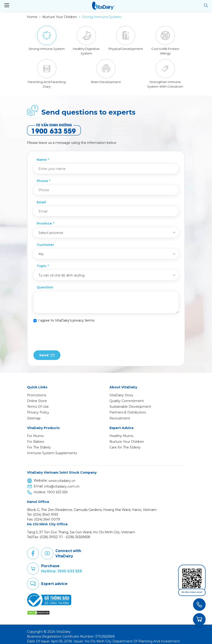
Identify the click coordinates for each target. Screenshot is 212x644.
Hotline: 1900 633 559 (62, 567)
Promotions (37, 391)
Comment (33, 579)
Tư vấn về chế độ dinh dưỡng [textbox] (61, 271)
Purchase (33, 564)
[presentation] (68, 332)
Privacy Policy (38, 408)
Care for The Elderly (125, 443)
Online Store (37, 396)
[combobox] (106, 228)
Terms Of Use (38, 402)
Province (44, 219)
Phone (42, 176)
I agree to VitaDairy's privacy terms (66, 316)
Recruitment (120, 414)
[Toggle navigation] (7, 5)
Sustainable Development (130, 402)
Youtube (47, 549)
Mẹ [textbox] (41, 250)
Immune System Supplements (52, 448)
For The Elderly (39, 443)
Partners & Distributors (128, 408)
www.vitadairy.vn (62, 476)
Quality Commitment (127, 396)
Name (42, 155)
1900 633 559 (57, 488)
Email (41, 198)
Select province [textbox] (51, 228)
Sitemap (34, 414)
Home (32, 17)
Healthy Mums (121, 431)
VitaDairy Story (121, 391)
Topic (42, 261)
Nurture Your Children (127, 437)
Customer (45, 240)
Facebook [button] (33, 549)
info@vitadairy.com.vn (62, 482)
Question (45, 283)
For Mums (35, 431)
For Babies (35, 437)
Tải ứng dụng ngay (192, 592)
